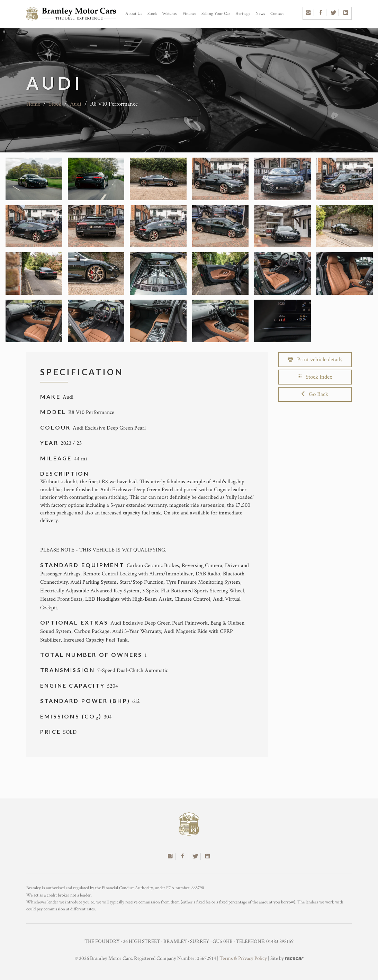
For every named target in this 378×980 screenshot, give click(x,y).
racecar (294, 958)
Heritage (243, 14)
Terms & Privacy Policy (243, 958)
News (260, 14)
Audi (76, 104)
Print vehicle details (315, 360)
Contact (277, 14)
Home (33, 104)
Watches (170, 14)
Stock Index (315, 377)
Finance (189, 14)
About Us (134, 14)
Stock (152, 14)
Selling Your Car (216, 14)
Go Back (315, 394)
